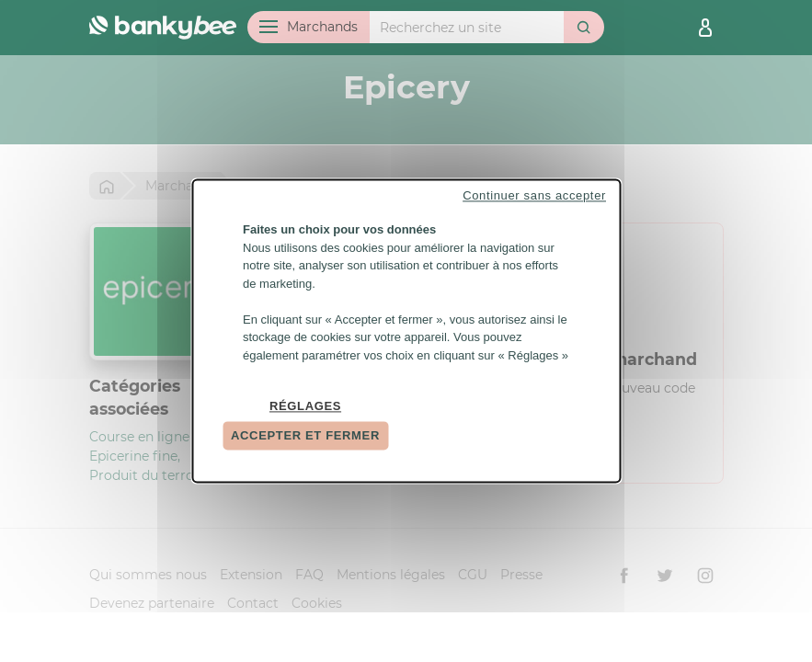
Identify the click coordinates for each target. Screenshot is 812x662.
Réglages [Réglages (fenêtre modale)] (305, 406)
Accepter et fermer (305, 435)
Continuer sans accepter (534, 195)
